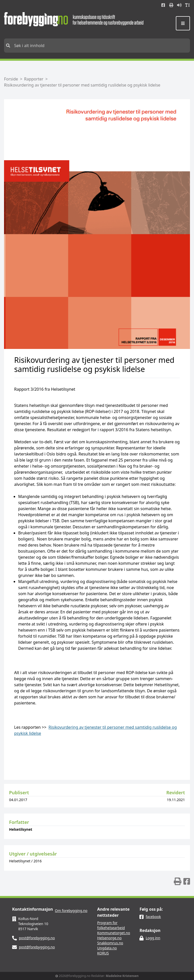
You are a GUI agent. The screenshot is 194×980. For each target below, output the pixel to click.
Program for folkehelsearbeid (111, 925)
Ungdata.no (107, 948)
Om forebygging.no (71, 911)
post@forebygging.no (37, 938)
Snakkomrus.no (110, 943)
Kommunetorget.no (114, 933)
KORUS (103, 953)
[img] (178, 881)
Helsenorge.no (110, 938)
